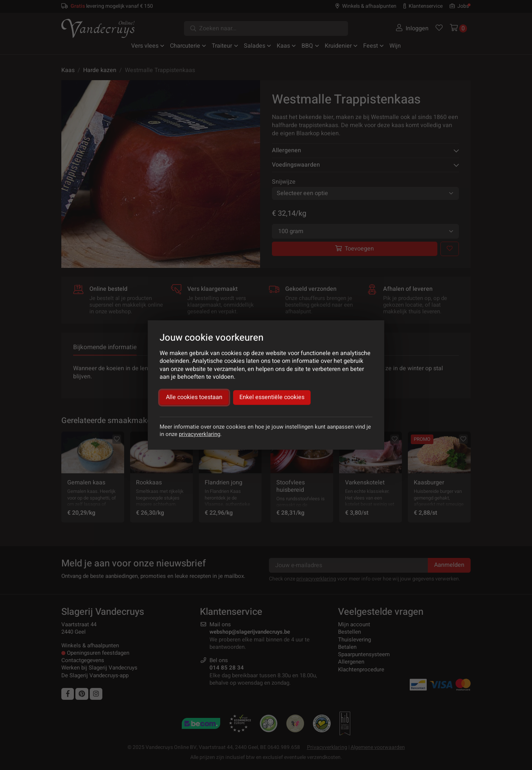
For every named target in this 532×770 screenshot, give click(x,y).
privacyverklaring (199, 434)
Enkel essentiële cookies (272, 397)
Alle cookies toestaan (194, 397)
